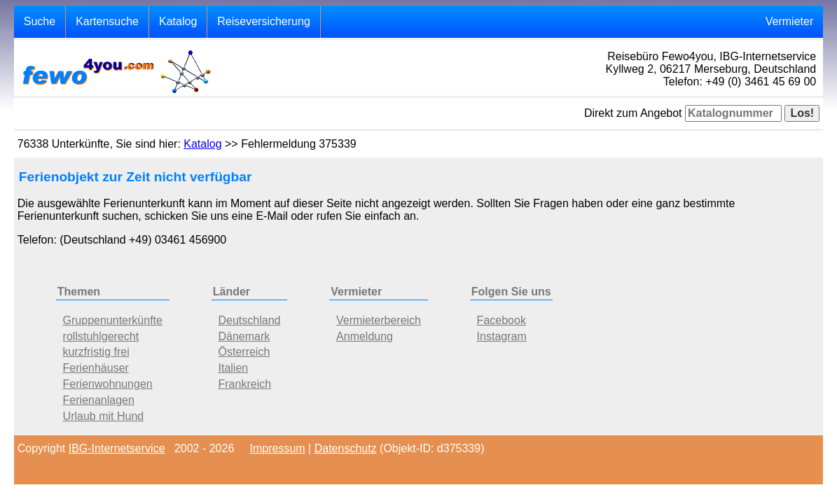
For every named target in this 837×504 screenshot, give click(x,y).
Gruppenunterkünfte (113, 320)
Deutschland (250, 320)
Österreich (244, 352)
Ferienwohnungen (108, 384)
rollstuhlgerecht (101, 336)
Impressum (278, 448)
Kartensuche (107, 21)
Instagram (502, 336)
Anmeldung (365, 336)
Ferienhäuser (96, 368)
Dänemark (244, 336)
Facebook (501, 320)
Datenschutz (346, 448)
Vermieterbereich (379, 320)
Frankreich (245, 384)
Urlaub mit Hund (104, 416)
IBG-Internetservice (117, 448)
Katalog (178, 21)
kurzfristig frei (96, 352)
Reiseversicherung (264, 21)
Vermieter (789, 21)
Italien (234, 368)
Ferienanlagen (99, 400)
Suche (40, 21)
